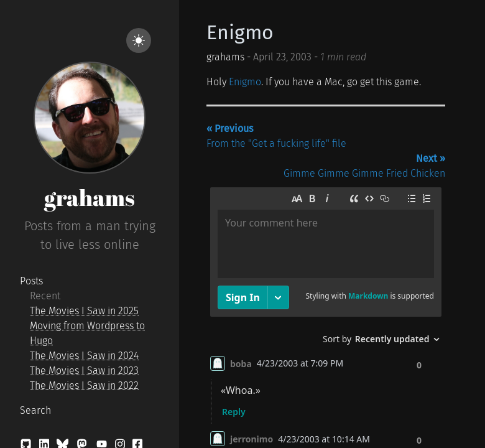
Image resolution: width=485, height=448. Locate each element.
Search (35, 410)
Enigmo (240, 32)
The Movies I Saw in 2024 (84, 356)
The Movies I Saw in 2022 (84, 385)
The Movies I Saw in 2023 (84, 371)
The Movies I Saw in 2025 (84, 311)
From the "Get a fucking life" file (276, 136)
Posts (31, 281)
